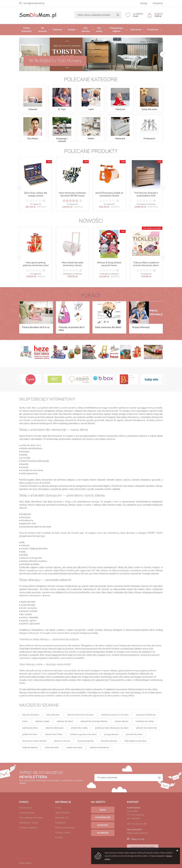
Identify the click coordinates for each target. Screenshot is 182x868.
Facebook (103, 833)
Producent (153, 30)
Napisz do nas (138, 839)
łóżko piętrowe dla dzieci (136, 741)
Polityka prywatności (65, 828)
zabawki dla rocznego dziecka (94, 721)
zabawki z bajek (42, 721)
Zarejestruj (158, 3)
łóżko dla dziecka (30, 747)
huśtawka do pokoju (145, 721)
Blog (103, 810)
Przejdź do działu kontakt (143, 847)
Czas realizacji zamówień (31, 818)
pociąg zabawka (111, 734)
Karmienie (136, 30)
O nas (58, 808)
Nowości (103, 825)
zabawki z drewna (62, 741)
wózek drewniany (74, 747)
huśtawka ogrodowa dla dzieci (115, 715)
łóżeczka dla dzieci (31, 715)
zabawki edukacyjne (54, 728)
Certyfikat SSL (62, 818)
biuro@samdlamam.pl (34, 3)
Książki (72, 30)
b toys (25, 721)
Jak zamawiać (26, 808)
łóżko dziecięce (53, 715)
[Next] (163, 54)
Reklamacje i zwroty (29, 823)
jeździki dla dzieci (30, 734)
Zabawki (57, 30)
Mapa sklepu (25, 863)
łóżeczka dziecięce (109, 741)
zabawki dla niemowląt (146, 728)
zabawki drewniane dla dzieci (80, 715)
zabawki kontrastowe (99, 747)
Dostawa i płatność (28, 828)
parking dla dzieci (30, 728)
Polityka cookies (63, 833)
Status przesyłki (27, 813)
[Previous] (19, 54)
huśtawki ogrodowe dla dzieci (83, 734)
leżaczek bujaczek (86, 741)
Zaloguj (144, 3)
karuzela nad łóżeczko (146, 715)
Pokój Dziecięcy (27, 30)
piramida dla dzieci (134, 734)
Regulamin (60, 823)
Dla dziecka (86, 30)
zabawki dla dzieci (65, 721)
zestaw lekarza (121, 721)
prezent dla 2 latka (79, 728)
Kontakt (59, 838)
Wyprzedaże (103, 818)
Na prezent (43, 30)
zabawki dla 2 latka (54, 734)
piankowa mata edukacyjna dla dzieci (112, 728)
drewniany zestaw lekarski (34, 741)
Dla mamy (99, 30)
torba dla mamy (52, 747)
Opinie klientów (63, 813)
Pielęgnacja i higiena (117, 30)
